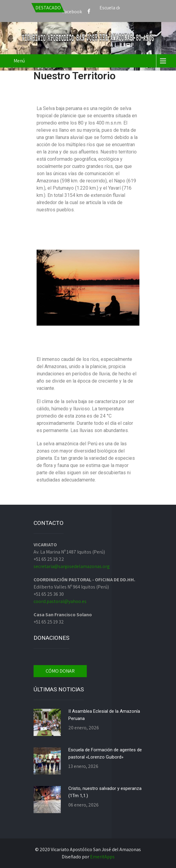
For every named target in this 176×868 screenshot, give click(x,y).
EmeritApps (102, 857)
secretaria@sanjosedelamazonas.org (72, 566)
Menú (19, 61)
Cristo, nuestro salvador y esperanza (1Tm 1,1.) (105, 792)
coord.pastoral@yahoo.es (60, 601)
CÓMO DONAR (60, 671)
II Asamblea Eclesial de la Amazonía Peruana (104, 715)
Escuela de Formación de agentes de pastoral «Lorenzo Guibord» (105, 753)
